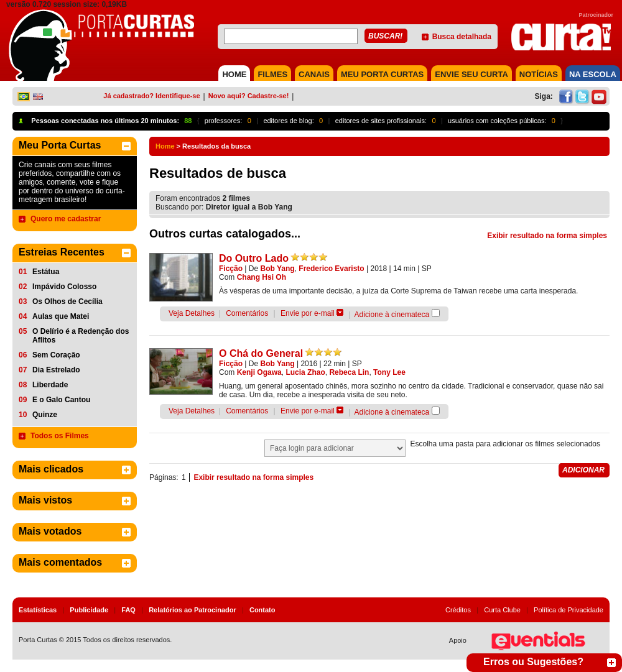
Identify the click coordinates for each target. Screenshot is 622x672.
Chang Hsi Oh (262, 277)
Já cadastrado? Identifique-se (151, 96)
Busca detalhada (462, 37)
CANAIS (314, 74)
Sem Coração (56, 355)
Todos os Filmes (60, 436)
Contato (262, 610)
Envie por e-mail (308, 313)
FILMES (272, 74)
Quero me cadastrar (66, 219)
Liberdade (50, 385)
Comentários (247, 313)
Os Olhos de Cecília (67, 301)
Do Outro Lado (254, 258)
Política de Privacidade (569, 610)
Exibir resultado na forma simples (547, 236)
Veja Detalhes (192, 313)
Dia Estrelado (56, 370)
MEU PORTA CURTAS (382, 74)
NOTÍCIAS (539, 74)
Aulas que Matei (61, 316)
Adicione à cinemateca (392, 315)
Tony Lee (389, 372)
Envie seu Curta (471, 74)
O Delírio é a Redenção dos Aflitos (81, 336)
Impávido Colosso (64, 287)
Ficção (231, 269)
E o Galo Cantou (61, 400)
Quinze (45, 415)
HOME (234, 74)
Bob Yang (278, 269)
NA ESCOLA (593, 74)
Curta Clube (502, 610)
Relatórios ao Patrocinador (193, 610)
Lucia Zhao (305, 372)
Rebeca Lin (349, 372)
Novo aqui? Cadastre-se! (249, 96)
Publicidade (89, 610)
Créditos (458, 610)
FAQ (128, 610)
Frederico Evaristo (331, 269)
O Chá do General (261, 353)
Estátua (46, 272)
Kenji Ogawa (259, 372)
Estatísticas (38, 610)
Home (165, 146)
